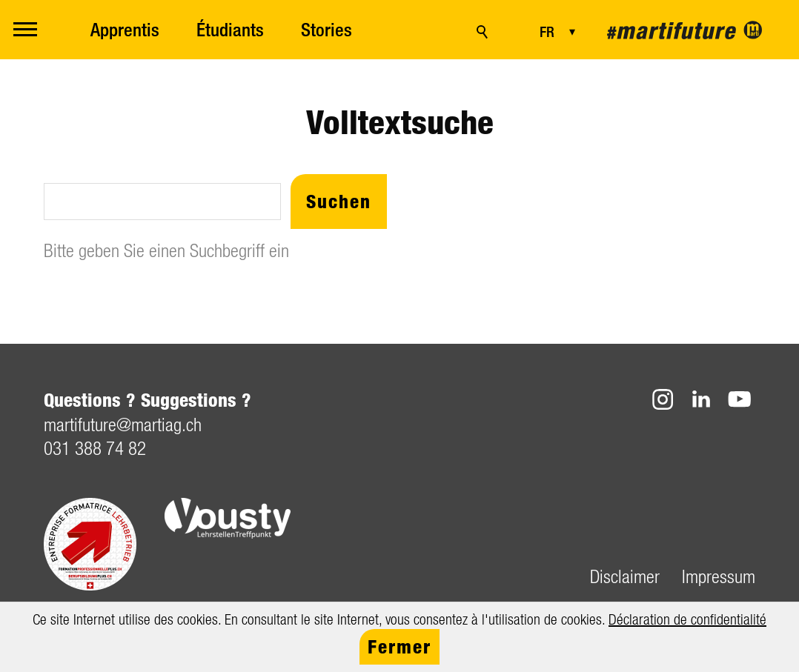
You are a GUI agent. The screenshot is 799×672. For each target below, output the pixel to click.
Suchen (339, 201)
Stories (326, 30)
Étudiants (230, 30)
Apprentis (125, 30)
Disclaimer (625, 576)
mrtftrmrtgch (123, 424)
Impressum (719, 576)
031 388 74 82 (95, 448)
